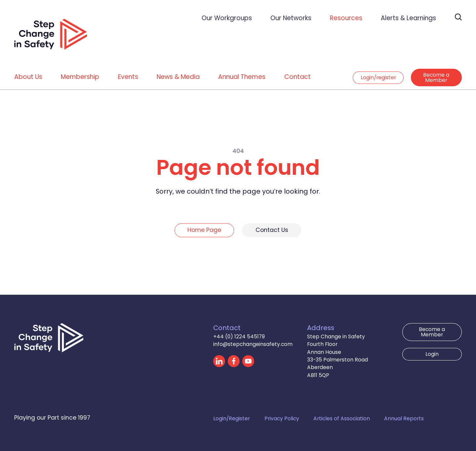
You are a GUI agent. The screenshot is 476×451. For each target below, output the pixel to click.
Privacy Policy (282, 418)
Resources (346, 18)
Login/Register (232, 418)
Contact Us (272, 230)
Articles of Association (342, 418)
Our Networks (291, 18)
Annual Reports (404, 418)
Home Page (204, 230)
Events (128, 77)
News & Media (178, 77)
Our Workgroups (227, 18)
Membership (80, 77)
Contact (297, 77)
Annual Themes (242, 77)
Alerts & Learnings (408, 18)
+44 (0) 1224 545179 (239, 337)
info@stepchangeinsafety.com (253, 344)
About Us (28, 77)
